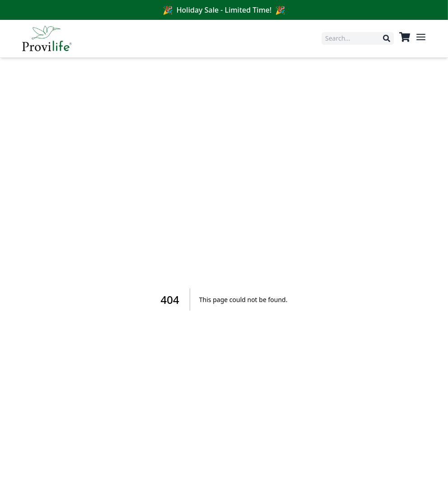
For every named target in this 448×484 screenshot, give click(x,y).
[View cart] (405, 37)
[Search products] (354, 38)
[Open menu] (421, 37)
